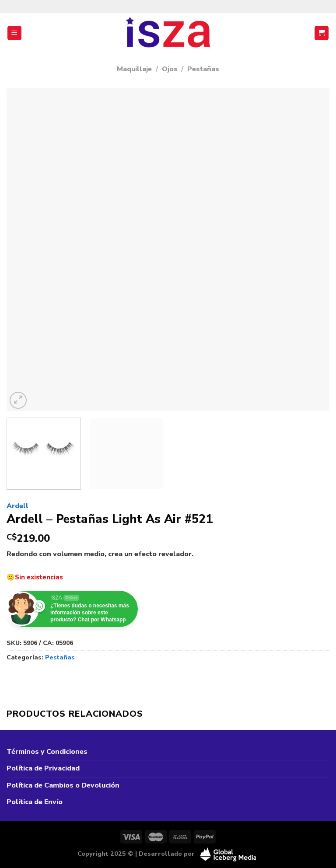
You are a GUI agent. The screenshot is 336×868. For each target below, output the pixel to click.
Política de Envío (35, 802)
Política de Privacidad (43, 768)
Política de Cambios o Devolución (63, 785)
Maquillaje (134, 69)
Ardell (17, 506)
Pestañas (203, 69)
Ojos (170, 69)
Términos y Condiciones (47, 752)
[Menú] (15, 33)
